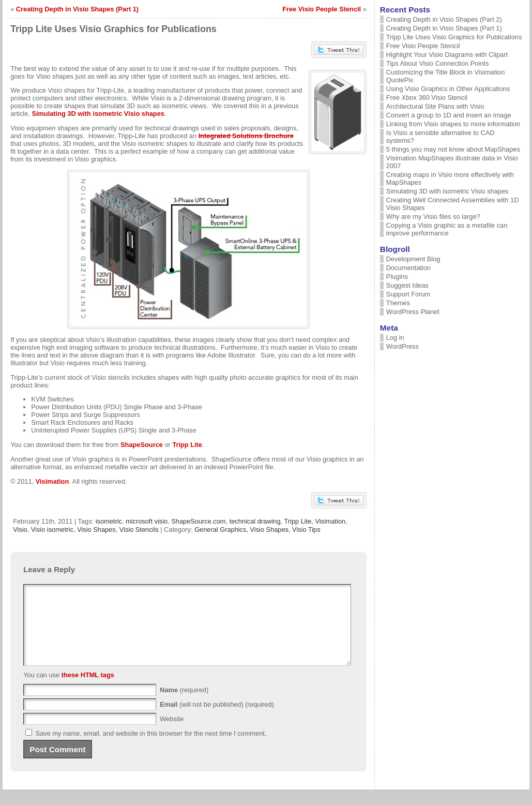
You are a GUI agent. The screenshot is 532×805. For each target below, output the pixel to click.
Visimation (52, 481)
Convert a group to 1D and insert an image (449, 115)
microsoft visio (147, 521)
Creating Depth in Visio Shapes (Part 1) (77, 9)
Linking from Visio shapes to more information (453, 124)
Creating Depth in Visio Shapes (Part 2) (444, 19)
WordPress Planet (413, 312)
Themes (398, 303)
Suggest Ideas (407, 285)
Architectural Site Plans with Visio (435, 106)
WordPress (402, 346)
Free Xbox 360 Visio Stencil (427, 98)
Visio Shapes (96, 530)
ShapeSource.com (198, 521)
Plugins (397, 277)
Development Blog (413, 259)
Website (172, 734)
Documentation (408, 268)
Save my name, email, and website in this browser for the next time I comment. (151, 749)
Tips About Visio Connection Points (437, 63)
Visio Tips (306, 530)
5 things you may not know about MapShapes (453, 149)
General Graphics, (222, 530)
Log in (395, 338)
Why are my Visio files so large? (433, 217)
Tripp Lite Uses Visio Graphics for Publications (454, 37)
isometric (109, 521)
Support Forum (408, 294)
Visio (20, 530)
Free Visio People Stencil (322, 9)
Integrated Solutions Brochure (246, 136)
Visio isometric (52, 530)
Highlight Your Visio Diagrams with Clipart (447, 55)
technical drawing (255, 521)
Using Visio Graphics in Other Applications (448, 89)
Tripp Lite (187, 445)
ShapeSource (142, 445)
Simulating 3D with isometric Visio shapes (98, 114)
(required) (184, 705)
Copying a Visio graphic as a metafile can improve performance (447, 229)
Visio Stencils (139, 530)
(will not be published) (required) (217, 720)
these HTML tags (88, 690)
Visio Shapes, (271, 530)
